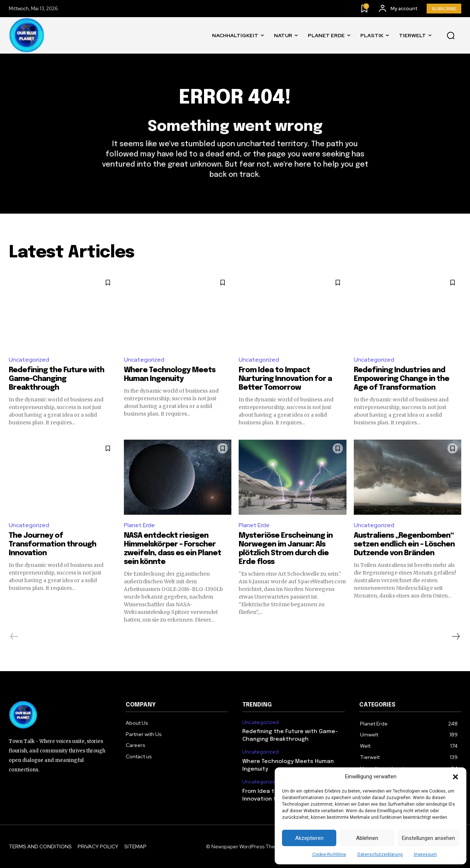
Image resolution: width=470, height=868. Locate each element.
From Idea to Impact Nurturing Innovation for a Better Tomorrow (285, 379)
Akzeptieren (309, 838)
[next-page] (455, 637)
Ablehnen (367, 838)
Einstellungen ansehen (428, 838)
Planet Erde (139, 526)
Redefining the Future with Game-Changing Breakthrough (56, 379)
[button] (455, 777)
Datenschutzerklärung (380, 855)
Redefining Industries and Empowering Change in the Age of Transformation (402, 379)
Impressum (425, 855)
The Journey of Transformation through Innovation (52, 544)
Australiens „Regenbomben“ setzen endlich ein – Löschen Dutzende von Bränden (404, 544)
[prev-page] (14, 637)
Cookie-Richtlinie (329, 855)
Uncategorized (29, 360)
